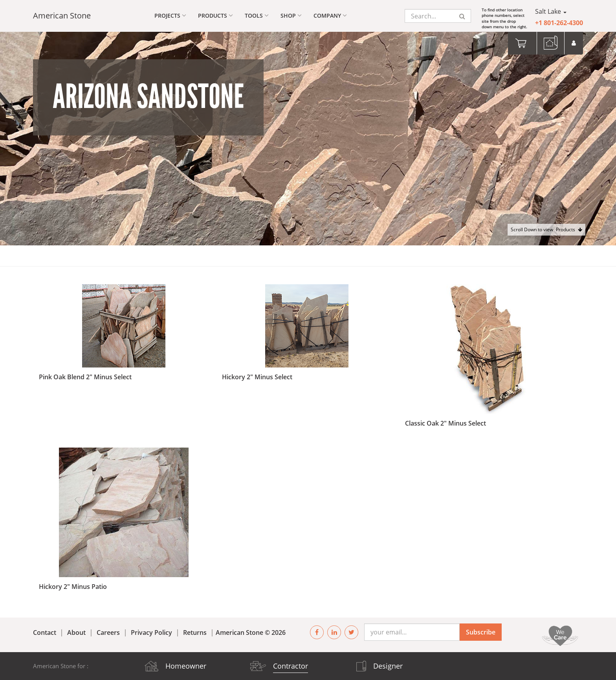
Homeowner (186, 666)
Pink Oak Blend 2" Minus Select (85, 377)
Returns (195, 632)
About (76, 632)
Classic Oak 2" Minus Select (445, 423)
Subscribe (481, 632)
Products (215, 16)
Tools (257, 16)
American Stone (62, 16)
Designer (388, 666)
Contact (45, 632)
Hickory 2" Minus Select (257, 377)
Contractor (291, 666)
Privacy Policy (151, 632)
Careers (108, 632)
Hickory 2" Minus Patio (73, 587)
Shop (291, 16)
